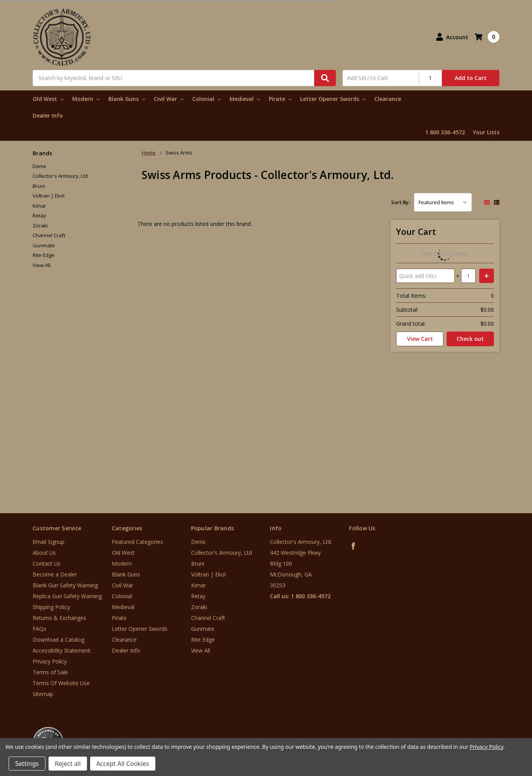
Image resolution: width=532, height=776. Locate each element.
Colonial (207, 99)
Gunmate (44, 245)
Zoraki (40, 226)
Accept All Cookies (123, 764)
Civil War (169, 99)
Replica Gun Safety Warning (67, 596)
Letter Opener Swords (333, 99)
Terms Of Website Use (61, 683)
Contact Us (47, 563)
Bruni (39, 186)
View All (42, 265)
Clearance (388, 99)
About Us (44, 553)
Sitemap (43, 694)
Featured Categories (137, 542)
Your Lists (486, 132)
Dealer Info (48, 115)
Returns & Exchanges (59, 618)
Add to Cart (471, 78)
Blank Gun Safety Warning (65, 585)
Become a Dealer (55, 574)
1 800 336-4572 (445, 132)
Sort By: (400, 202)
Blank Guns (127, 99)
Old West (48, 99)
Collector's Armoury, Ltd (60, 176)
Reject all (68, 764)
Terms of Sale (50, 672)
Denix (39, 166)
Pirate (280, 99)
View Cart (420, 339)
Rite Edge (43, 255)
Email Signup (49, 542)
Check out (470, 339)
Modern (86, 99)
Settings (27, 764)
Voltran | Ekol (49, 196)
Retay (39, 215)
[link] (500, 729)
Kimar (39, 206)
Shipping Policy (51, 607)
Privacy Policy (50, 661)
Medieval (245, 99)
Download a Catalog (58, 640)
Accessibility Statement (62, 650)
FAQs (39, 629)
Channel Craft (49, 235)
